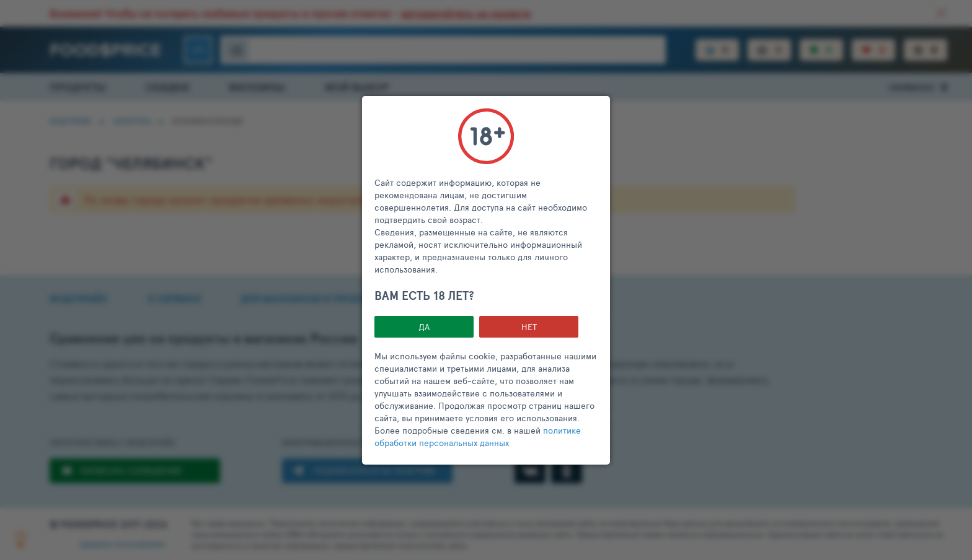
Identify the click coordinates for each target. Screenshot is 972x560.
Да (424, 327)
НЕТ (529, 327)
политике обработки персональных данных (478, 436)
